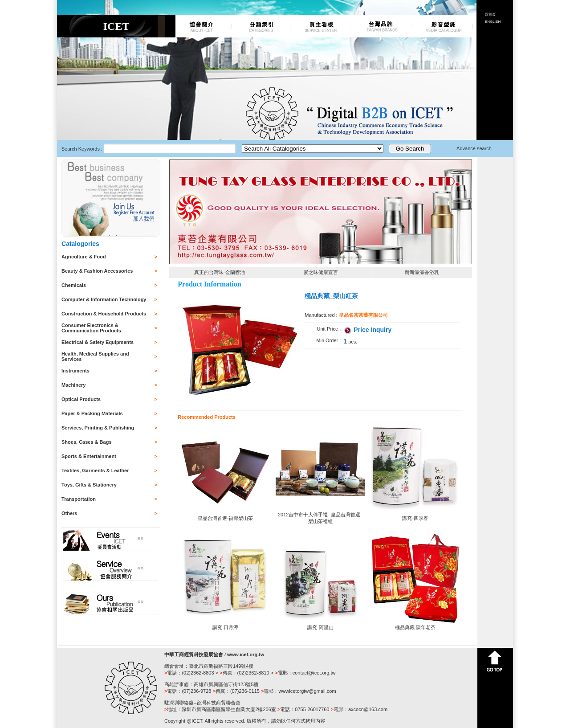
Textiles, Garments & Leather (95, 470)
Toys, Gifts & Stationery (89, 485)
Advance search (474, 148)
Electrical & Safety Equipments (98, 342)
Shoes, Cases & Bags (87, 442)
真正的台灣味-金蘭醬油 (220, 272)
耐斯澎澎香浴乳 (422, 272)
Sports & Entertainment (89, 456)
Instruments (75, 371)
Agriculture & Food (84, 257)
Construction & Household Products (104, 314)
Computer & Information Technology (104, 299)
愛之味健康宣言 (321, 272)
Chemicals (74, 285)
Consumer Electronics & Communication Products (91, 328)
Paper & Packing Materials (92, 413)
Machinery (73, 385)
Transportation (79, 499)
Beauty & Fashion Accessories (97, 271)
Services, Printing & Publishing (98, 428)
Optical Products (81, 399)
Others (69, 513)
